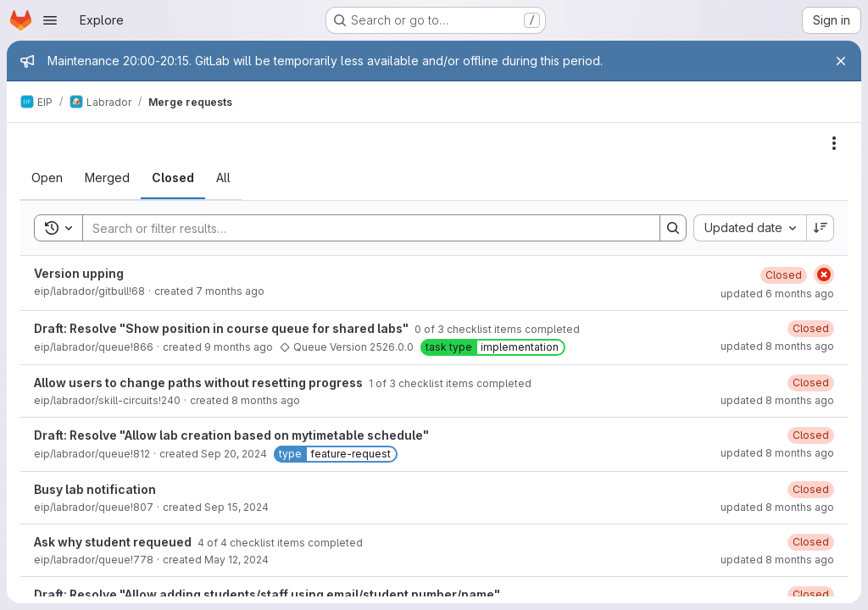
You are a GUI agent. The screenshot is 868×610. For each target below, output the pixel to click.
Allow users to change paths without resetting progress (200, 383)
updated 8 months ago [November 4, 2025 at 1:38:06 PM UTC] (777, 507)
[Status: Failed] (824, 274)
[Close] (841, 61)
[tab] (47, 178)
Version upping (79, 273)
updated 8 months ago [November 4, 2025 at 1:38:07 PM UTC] (777, 453)
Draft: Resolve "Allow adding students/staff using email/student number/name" (267, 594)
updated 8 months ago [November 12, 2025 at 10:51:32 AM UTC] (777, 400)
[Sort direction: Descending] (821, 228)
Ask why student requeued (114, 542)
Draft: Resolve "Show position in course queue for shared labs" (223, 328)
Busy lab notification (95, 489)
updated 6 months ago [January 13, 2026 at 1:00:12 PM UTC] (777, 294)
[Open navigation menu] (50, 20)
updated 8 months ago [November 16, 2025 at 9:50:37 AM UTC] (777, 346)
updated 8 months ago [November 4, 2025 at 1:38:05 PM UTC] (777, 560)
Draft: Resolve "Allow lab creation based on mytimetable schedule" (231, 435)
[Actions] (834, 143)
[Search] (363, 228)
